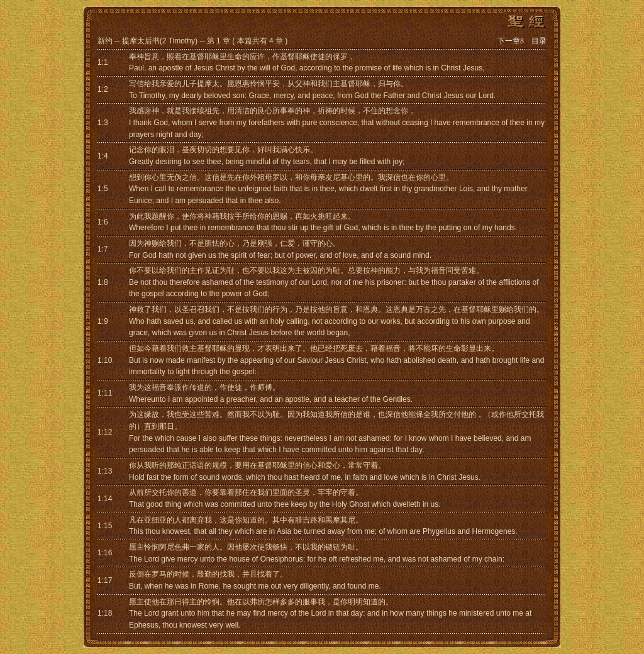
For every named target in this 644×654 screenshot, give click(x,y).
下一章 (511, 41)
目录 (539, 41)
